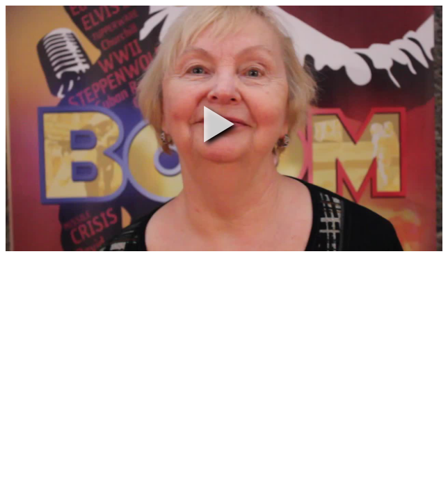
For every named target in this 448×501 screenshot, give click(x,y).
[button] (219, 124)
